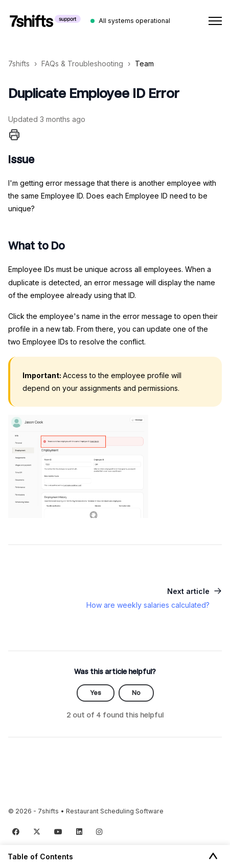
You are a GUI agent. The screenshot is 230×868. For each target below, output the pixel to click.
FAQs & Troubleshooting (82, 64)
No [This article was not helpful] (136, 693)
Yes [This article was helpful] (96, 693)
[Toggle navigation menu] (215, 21)
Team (144, 64)
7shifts (19, 64)
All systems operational (134, 21)
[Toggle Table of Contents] (213, 857)
